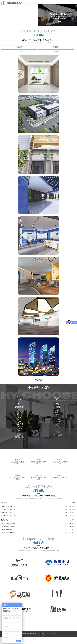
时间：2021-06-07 (70, 513)
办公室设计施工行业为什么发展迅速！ (9, 524)
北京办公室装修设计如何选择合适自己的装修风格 (9, 515)
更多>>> (74, 503)
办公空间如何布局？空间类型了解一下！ (9, 530)
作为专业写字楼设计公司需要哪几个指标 (9, 513)
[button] (56, 21)
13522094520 (35, 4)
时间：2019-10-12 (70, 530)
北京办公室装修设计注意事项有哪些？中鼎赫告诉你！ (9, 533)
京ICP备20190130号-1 (51, 633)
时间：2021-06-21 (70, 507)
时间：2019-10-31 (70, 533)
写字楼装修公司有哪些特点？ (9, 527)
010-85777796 (35, 2)
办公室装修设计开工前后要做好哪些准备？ (9, 507)
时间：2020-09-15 (70, 524)
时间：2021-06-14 (70, 510)
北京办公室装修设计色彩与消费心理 (9, 510)
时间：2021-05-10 (70, 515)
